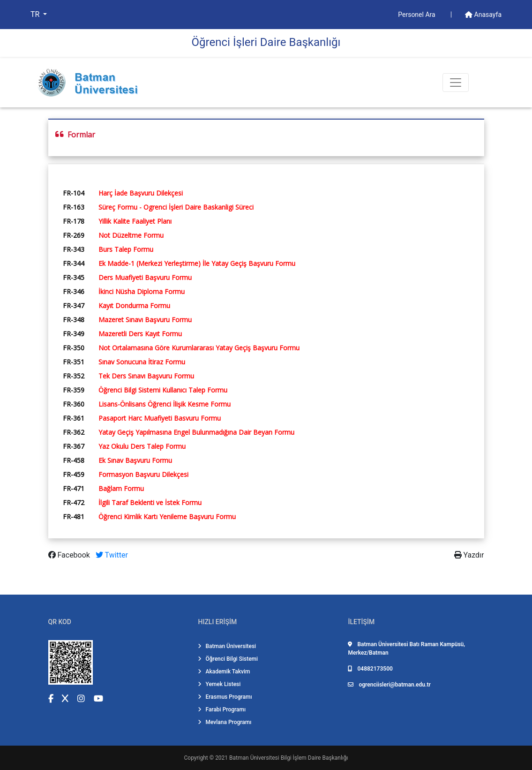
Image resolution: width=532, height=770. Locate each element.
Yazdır (469, 555)
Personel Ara (417, 15)
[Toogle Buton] (456, 83)
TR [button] (36, 14)
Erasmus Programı (225, 697)
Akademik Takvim (224, 672)
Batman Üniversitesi (227, 646)
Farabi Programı (222, 710)
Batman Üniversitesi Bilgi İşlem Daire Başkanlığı (288, 758)
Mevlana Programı (225, 722)
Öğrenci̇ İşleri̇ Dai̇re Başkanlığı (266, 42)
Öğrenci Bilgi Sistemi (228, 659)
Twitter (112, 555)
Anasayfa (483, 15)
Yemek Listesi (219, 684)
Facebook (70, 555)
